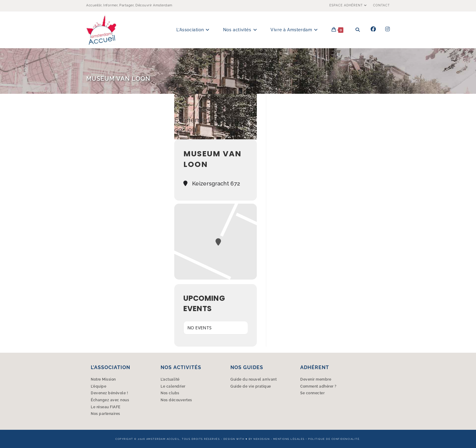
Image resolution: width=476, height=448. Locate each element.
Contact (381, 5)
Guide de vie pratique (251, 386)
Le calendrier (173, 386)
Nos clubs (170, 393)
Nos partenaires (105, 414)
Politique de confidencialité (334, 439)
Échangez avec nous (110, 400)
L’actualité (170, 379)
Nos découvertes (176, 400)
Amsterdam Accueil (163, 439)
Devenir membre (316, 379)
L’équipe (99, 386)
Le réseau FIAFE (106, 407)
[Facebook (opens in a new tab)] (373, 29)
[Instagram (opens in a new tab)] (388, 29)
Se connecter (312, 393)
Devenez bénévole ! (109, 393)
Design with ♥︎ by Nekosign (246, 439)
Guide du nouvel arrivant (253, 379)
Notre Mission (103, 379)
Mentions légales (289, 439)
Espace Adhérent (349, 5)
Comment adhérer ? (318, 386)
